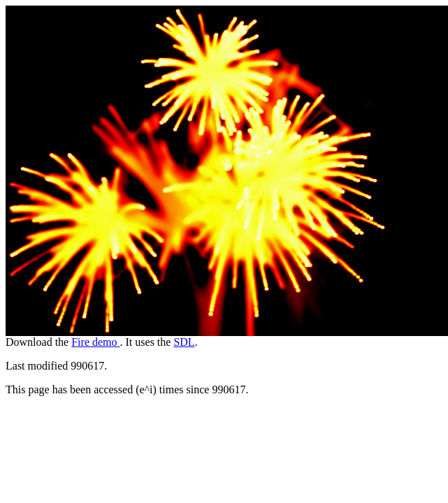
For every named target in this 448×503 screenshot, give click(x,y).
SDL (184, 342)
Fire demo (95, 342)
